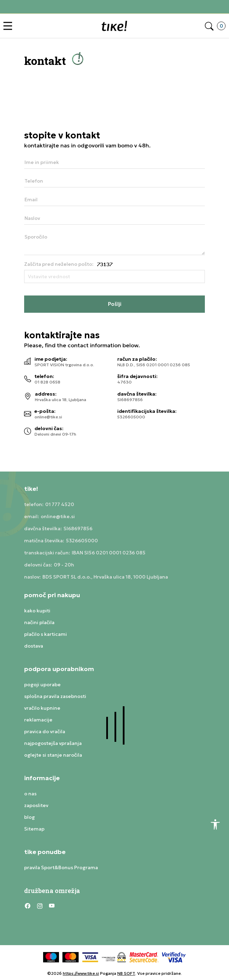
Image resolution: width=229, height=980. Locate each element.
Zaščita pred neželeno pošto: (59, 264)
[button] (9, 26)
